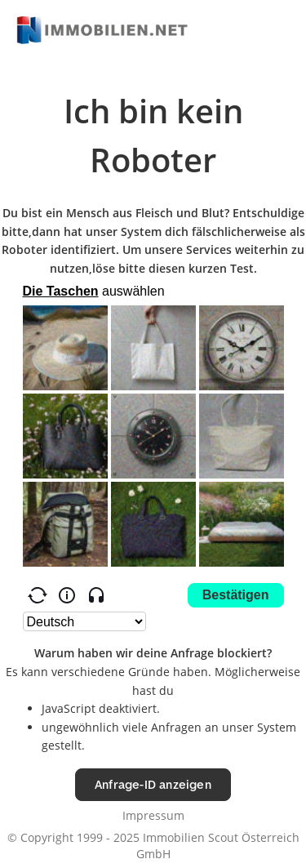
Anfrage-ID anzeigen (153, 784)
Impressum (153, 815)
